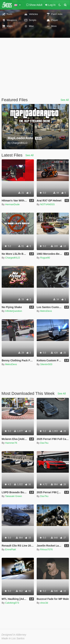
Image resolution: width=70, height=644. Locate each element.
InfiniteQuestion (14, 311)
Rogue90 (45, 258)
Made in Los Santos (13, 638)
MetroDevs (46, 311)
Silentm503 (46, 364)
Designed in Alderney (14, 635)
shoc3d (44, 603)
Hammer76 (11, 443)
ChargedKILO (13, 258)
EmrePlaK (11, 549)
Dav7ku (44, 443)
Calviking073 (12, 603)
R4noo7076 (46, 549)
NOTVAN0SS (47, 204)
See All (65, 100)
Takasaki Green (14, 496)
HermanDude (12, 204)
